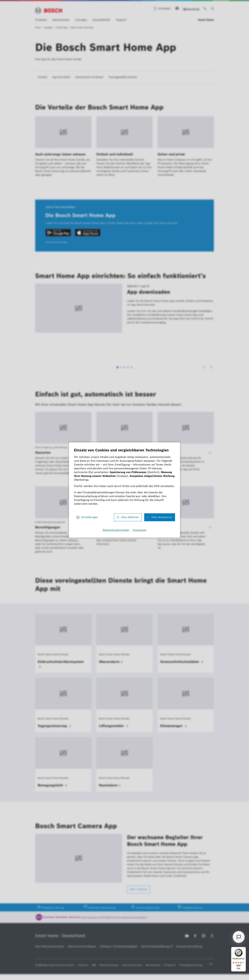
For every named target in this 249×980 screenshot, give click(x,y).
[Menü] (244, 949)
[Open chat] (239, 937)
